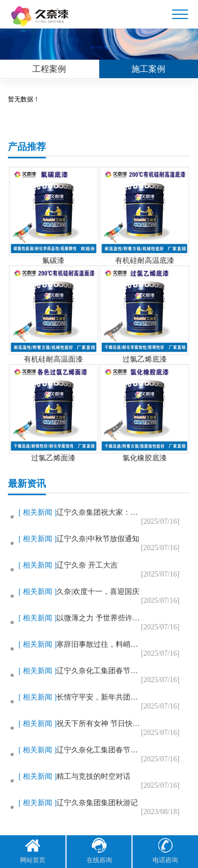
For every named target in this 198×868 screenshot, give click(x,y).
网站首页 (33, 851)
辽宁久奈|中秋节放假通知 (98, 539)
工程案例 (49, 69)
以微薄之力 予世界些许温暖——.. (99, 618)
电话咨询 (165, 851)
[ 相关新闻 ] (37, 512)
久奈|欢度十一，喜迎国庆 (98, 592)
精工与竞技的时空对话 (93, 776)
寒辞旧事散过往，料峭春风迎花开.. (99, 644)
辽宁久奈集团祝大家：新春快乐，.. (99, 512)
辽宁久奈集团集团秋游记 (97, 803)
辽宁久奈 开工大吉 (87, 565)
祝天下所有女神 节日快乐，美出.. (99, 724)
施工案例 (148, 69)
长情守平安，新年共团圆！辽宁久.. (99, 697)
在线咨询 (99, 851)
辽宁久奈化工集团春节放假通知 (99, 671)
